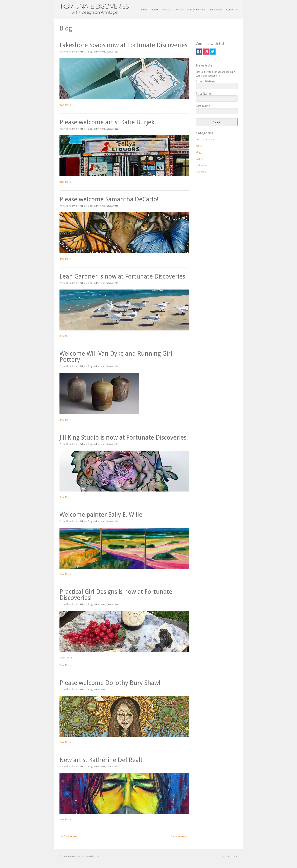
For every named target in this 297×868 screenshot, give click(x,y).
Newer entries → (179, 836)
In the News (216, 10)
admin (74, 52)
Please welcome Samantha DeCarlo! (109, 199)
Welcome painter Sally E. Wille (101, 515)
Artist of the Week (196, 10)
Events (155, 10)
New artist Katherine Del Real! (101, 760)
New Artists (112, 52)
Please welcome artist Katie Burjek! (108, 122)
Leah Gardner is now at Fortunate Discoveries (122, 276)
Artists (83, 52)
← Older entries (69, 836)
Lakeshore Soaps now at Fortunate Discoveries (123, 45)
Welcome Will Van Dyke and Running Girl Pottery (116, 357)
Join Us (179, 10)
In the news (99, 52)
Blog (90, 52)
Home (144, 10)
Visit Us (167, 10)
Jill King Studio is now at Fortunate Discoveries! (124, 438)
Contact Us (232, 10)
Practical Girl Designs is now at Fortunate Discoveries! (116, 595)
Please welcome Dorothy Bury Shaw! (110, 683)
